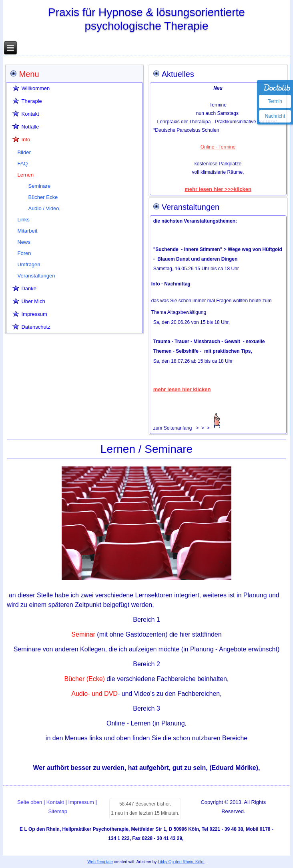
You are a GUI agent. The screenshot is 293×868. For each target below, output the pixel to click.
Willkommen (35, 88)
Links (23, 220)
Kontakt (30, 114)
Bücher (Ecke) (86, 679)
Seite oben (30, 802)
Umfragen (29, 264)
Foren (24, 253)
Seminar (83, 634)
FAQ (22, 164)
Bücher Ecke (43, 197)
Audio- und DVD (94, 694)
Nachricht (275, 116)
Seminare (39, 186)
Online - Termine (218, 147)
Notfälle (30, 127)
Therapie (31, 101)
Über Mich (33, 301)
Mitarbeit (27, 231)
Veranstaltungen (36, 276)
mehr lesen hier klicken (182, 389)
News (24, 242)
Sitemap (58, 811)
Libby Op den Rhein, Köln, (181, 862)
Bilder (24, 152)
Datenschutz (36, 327)
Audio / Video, (44, 208)
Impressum (34, 314)
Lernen (25, 175)
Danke (29, 288)
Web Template (100, 862)
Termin (275, 101)
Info (26, 140)
